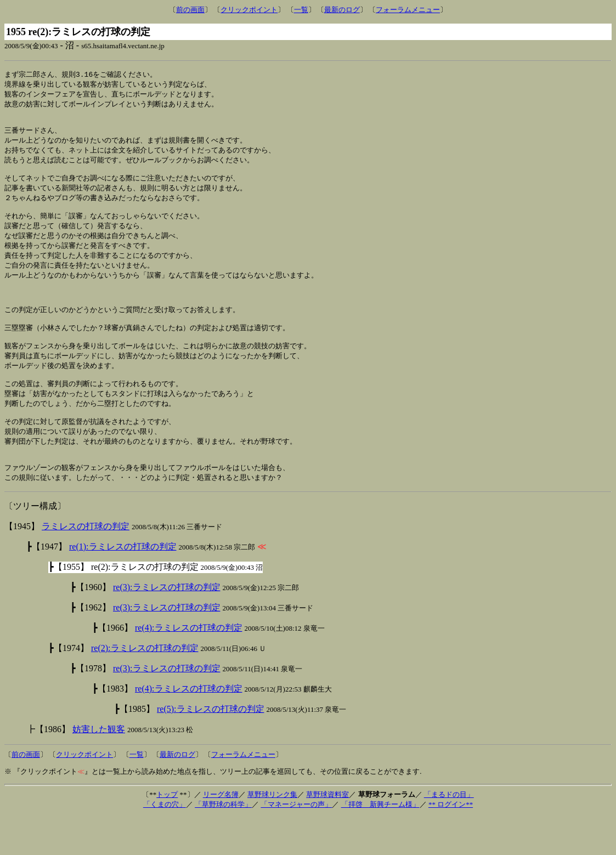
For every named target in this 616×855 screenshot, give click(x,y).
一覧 (301, 10)
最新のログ (342, 10)
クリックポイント (249, 10)
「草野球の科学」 (223, 843)
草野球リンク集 (272, 833)
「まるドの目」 (449, 833)
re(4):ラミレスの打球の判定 (189, 666)
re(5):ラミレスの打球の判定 (211, 747)
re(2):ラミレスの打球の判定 (145, 686)
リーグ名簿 (221, 833)
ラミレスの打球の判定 (86, 565)
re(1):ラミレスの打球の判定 (123, 585)
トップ (167, 833)
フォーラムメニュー (408, 10)
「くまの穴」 (165, 843)
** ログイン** (451, 843)
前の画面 (190, 10)
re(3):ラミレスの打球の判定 (167, 625)
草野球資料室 (327, 833)
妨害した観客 (99, 768)
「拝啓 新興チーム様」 (380, 843)
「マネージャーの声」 (296, 843)
